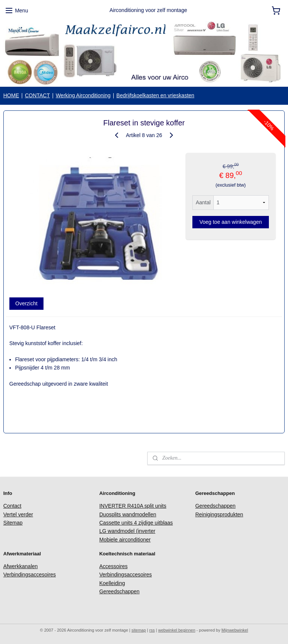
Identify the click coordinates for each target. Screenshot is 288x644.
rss (152, 630)
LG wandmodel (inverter (127, 531)
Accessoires (113, 566)
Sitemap (13, 523)
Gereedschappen (215, 506)
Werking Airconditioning (83, 95)
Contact (12, 506)
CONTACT (37, 95)
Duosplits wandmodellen (128, 514)
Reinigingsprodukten (219, 514)
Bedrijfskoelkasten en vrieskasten (155, 95)
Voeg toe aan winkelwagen (231, 222)
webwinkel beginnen (177, 630)
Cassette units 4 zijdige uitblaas (136, 523)
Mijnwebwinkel (235, 630)
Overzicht (26, 303)
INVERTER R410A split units (133, 506)
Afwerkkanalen (21, 566)
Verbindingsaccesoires (30, 575)
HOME (11, 95)
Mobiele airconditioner (125, 540)
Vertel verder (18, 514)
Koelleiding (112, 583)
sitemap (139, 630)
